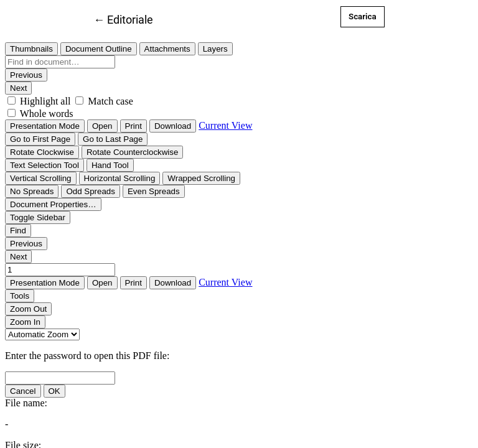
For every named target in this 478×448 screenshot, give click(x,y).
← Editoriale (123, 19)
